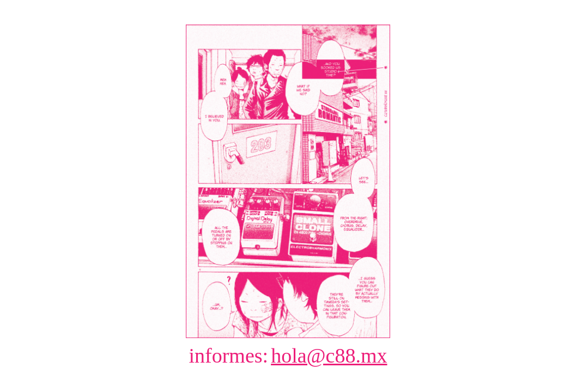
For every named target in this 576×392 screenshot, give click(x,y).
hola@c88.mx (329, 356)
